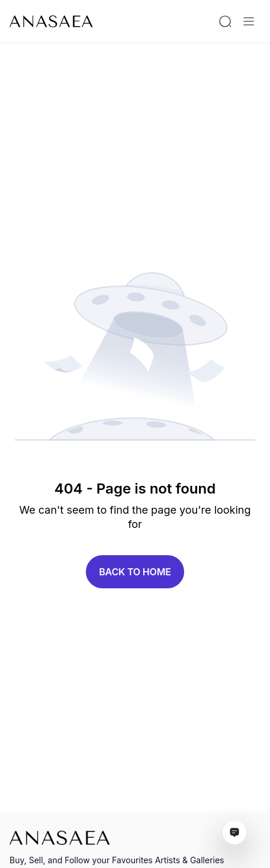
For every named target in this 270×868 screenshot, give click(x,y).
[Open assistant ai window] (234, 832)
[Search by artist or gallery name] (225, 21)
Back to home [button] (135, 572)
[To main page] (51, 21)
